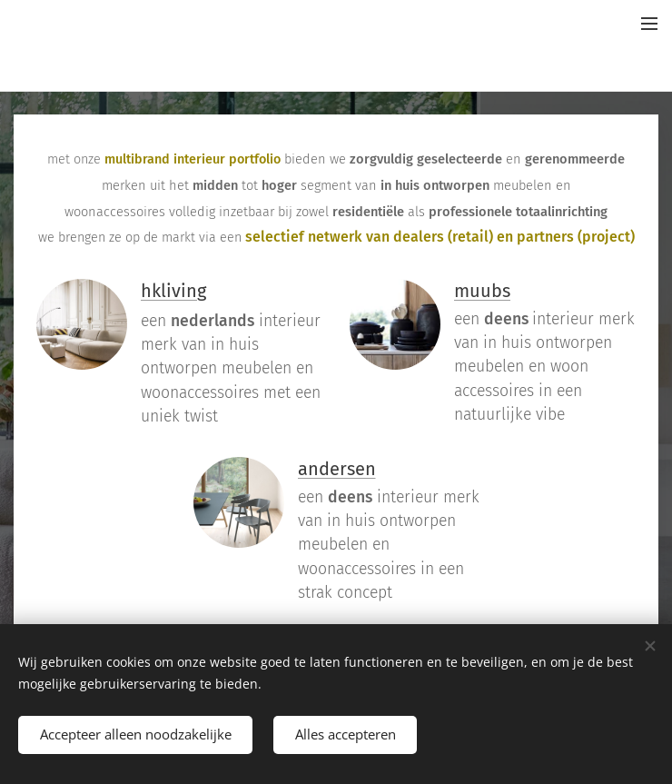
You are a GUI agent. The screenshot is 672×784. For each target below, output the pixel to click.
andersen (337, 469)
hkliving (173, 291)
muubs (482, 291)
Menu (649, 24)
